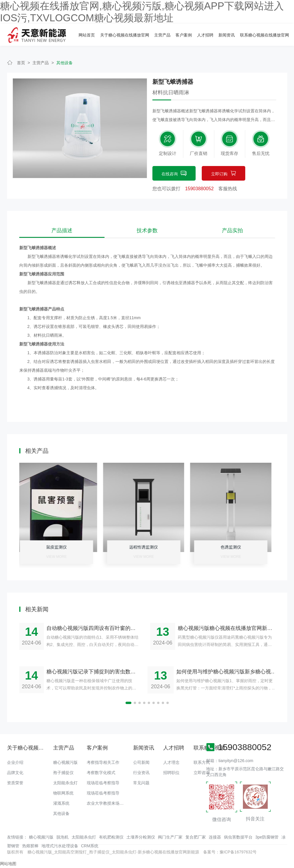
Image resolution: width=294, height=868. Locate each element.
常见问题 (141, 783)
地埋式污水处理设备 (60, 846)
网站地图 (8, 864)
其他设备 (65, 63)
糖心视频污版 (65, 762)
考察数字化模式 (101, 773)
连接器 (215, 837)
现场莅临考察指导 (103, 783)
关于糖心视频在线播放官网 (125, 35)
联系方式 (202, 762)
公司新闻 (141, 762)
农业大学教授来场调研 (107, 803)
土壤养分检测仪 (141, 837)
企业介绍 (15, 762)
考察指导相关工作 (103, 762)
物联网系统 (63, 793)
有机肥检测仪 (111, 837)
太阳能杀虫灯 (65, 783)
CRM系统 (90, 846)
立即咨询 (202, 773)
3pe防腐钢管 (267, 837)
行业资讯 (141, 773)
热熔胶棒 (30, 846)
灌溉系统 (61, 803)
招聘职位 (171, 773)
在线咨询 (174, 174)
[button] (128, 703)
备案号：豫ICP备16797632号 (230, 852)
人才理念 (171, 762)
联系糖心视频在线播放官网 (265, 35)
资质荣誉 (15, 783)
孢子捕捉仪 (63, 773)
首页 (21, 63)
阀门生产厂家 (170, 837)
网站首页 (87, 35)
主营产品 (162, 35)
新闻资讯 (227, 35)
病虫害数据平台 (238, 837)
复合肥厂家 (196, 837)
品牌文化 (15, 773)
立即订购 (224, 174)
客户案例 (184, 35)
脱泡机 (62, 837)
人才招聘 (205, 35)
